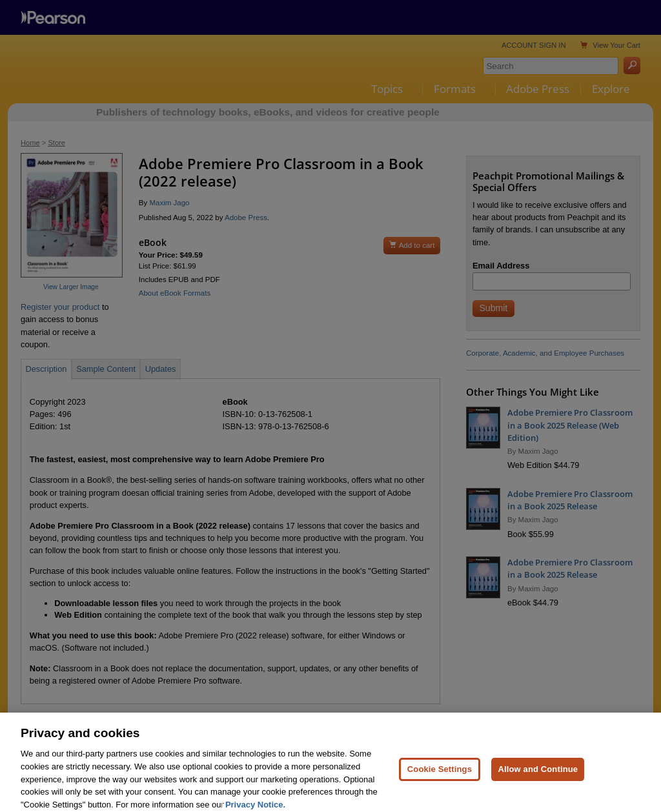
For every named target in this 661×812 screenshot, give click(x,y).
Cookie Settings (440, 782)
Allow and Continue (538, 782)
